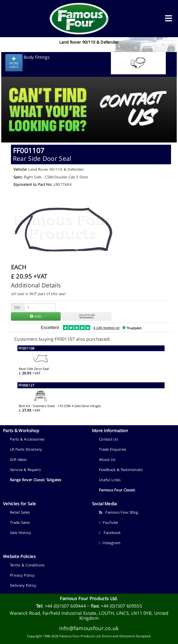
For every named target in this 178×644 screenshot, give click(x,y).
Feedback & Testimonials (121, 470)
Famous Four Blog (118, 512)
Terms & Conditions (27, 565)
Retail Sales (20, 512)
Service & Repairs (25, 470)
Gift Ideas (18, 459)
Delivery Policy (23, 585)
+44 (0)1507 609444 (65, 606)
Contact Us (109, 439)
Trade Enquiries (113, 449)
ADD (36, 316)
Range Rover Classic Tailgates (36, 480)
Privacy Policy (22, 575)
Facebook (110, 532)
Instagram (110, 543)
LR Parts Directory (26, 449)
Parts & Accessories (27, 439)
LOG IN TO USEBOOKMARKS (87, 316)
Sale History (21, 532)
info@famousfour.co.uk (89, 628)
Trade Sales (20, 522)
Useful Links (110, 480)
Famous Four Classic (117, 490)
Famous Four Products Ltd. (89, 598)
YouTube (108, 522)
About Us (107, 459)
